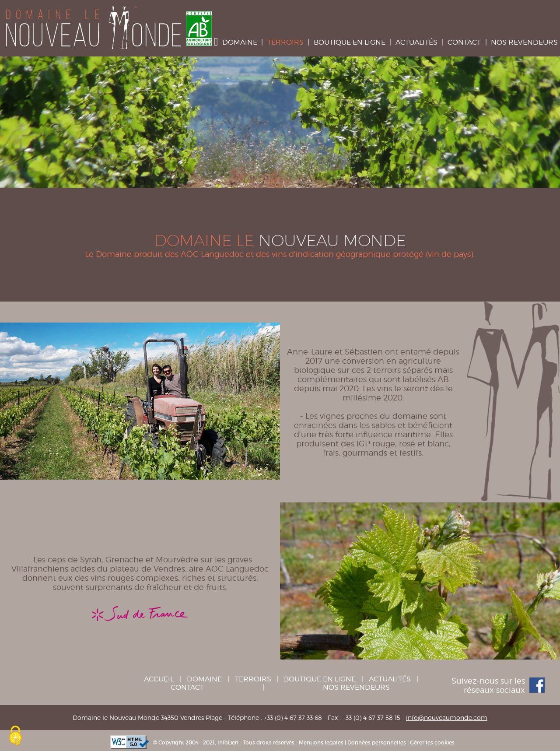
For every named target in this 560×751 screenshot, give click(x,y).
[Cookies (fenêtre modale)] (15, 736)
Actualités (416, 42)
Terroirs (285, 42)
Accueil (159, 679)
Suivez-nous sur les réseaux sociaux (498, 685)
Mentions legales (321, 742)
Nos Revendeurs (524, 42)
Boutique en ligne (350, 42)
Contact (464, 42)
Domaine (240, 42)
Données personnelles (377, 742)
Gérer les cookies (432, 742)
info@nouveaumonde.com (447, 718)
